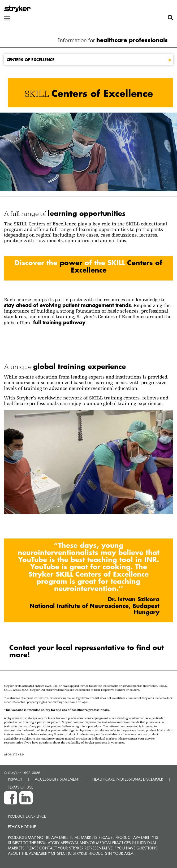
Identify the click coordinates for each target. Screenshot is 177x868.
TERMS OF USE (21, 787)
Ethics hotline (22, 827)
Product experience (27, 816)
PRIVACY (15, 779)
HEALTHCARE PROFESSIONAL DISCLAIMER (128, 779)
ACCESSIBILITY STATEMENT (57, 779)
